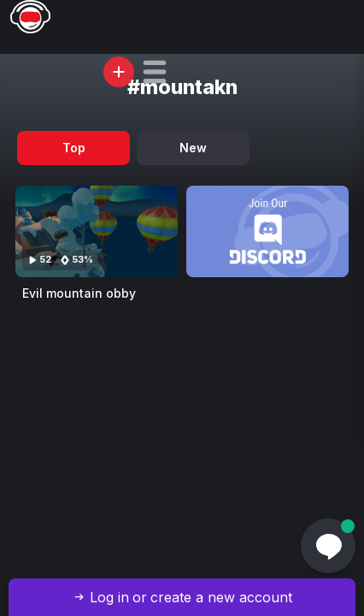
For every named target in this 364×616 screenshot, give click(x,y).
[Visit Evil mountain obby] (97, 231)
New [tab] (193, 148)
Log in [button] (109, 597)
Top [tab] (74, 148)
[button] (155, 72)
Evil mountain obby (79, 293)
